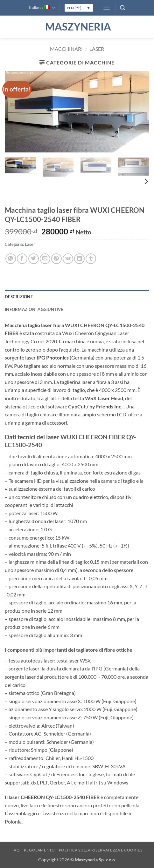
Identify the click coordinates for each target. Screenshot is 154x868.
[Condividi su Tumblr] (91, 259)
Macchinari (66, 49)
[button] (107, 8)
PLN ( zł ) (74, 8)
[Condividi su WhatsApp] (11, 259)
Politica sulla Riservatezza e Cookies (101, 850)
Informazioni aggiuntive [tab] (34, 309)
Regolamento (39, 850)
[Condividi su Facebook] (22, 259)
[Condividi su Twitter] (34, 259)
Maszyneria (77, 27)
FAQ (16, 850)
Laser (97, 49)
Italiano (42, 8)
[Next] (146, 182)
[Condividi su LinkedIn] (79, 259)
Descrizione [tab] (19, 297)
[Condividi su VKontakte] (68, 259)
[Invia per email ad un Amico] (45, 259)
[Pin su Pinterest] (56, 259)
